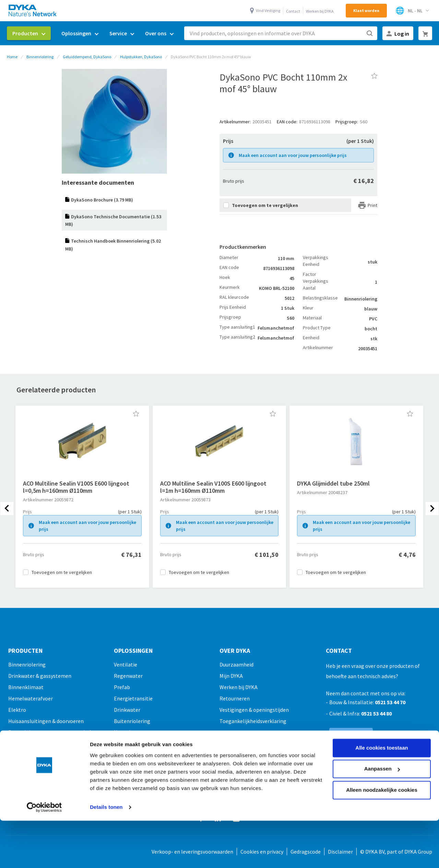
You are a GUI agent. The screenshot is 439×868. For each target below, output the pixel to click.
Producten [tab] (25, 651)
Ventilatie (126, 664)
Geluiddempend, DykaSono (87, 57)
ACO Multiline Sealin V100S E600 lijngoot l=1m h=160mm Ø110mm (213, 487)
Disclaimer (340, 852)
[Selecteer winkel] (412, 11)
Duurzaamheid (236, 664)
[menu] (93, 33)
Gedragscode (306, 852)
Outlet (16, 788)
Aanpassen (382, 726)
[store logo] (33, 10)
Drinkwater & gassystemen (40, 676)
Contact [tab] (339, 651)
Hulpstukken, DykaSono (141, 57)
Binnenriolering (40, 57)
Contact (293, 11)
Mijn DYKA (231, 676)
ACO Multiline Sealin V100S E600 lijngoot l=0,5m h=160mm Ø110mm (76, 487)
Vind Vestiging (268, 10)
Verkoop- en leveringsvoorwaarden (192, 852)
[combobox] (281, 33)
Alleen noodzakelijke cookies (382, 747)
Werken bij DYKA (320, 11)
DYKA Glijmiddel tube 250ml (333, 483)
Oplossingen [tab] (133, 651)
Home (12, 57)
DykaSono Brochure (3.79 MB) (102, 200)
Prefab (122, 687)
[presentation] (7, 509)
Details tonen (106, 764)
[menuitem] (29, 33)
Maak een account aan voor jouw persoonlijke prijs (293, 155)
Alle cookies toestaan (382, 705)
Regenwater (128, 676)
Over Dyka (235, 651)
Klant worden (366, 10)
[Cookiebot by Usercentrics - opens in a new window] (44, 765)
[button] (136, 414)
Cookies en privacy (262, 852)
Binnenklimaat (26, 687)
